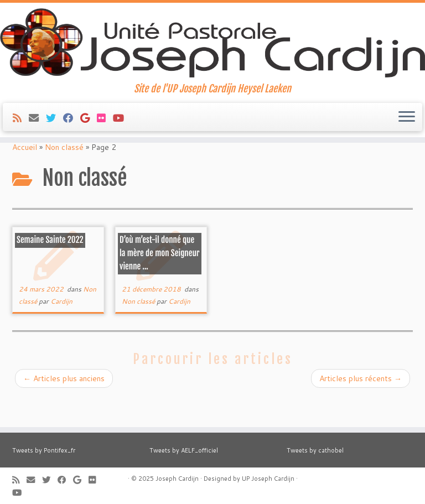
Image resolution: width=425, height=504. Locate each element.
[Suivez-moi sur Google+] (89, 131)
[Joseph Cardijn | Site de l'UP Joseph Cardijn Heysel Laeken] (212, 49)
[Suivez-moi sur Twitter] (55, 131)
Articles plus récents (361, 407)
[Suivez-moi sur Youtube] (122, 131)
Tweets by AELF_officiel (184, 450)
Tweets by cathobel (315, 450)
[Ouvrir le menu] (407, 130)
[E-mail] (37, 131)
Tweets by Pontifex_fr (44, 450)
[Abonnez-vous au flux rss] (21, 131)
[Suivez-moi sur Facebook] (72, 131)
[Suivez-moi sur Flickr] (105, 131)
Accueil (25, 175)
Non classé (64, 175)
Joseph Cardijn (177, 479)
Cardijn (61, 329)
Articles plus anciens (64, 407)
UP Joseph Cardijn (268, 479)
